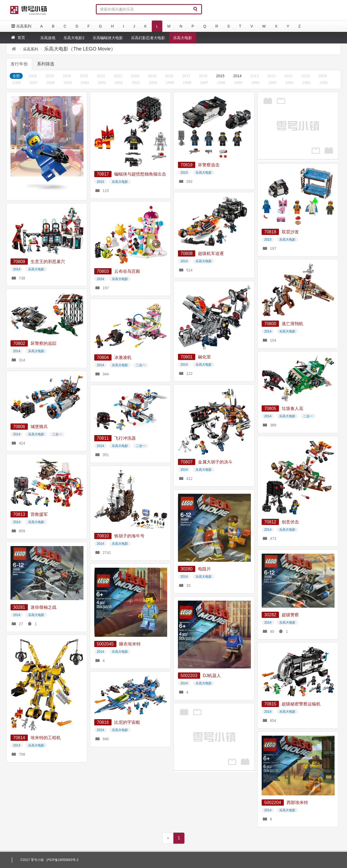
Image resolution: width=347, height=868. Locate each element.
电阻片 (204, 569)
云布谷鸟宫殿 (127, 271)
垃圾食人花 (292, 408)
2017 (186, 76)
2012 (272, 76)
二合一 (141, 365)
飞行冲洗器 (125, 438)
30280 (187, 569)
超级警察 (290, 615)
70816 (103, 722)
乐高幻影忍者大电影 (148, 38)
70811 (103, 438)
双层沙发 (290, 232)
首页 (18, 37)
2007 (34, 83)
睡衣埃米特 (130, 644)
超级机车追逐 (211, 253)
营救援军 (39, 514)
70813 (19, 514)
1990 (323, 83)
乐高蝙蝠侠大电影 (108, 38)
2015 (220, 76)
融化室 (204, 357)
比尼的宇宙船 (127, 722)
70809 (19, 262)
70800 (270, 324)
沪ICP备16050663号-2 (62, 860)
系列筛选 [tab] (46, 64)
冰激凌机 (123, 357)
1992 (289, 83)
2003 (102, 83)
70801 (187, 357)
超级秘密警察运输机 (301, 704)
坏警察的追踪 (43, 343)
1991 (306, 83)
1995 (238, 83)
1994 (255, 83)
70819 (187, 165)
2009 (323, 76)
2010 (306, 76)
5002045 (105, 644)
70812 (270, 522)
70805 (270, 408)
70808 (187, 253)
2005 (68, 83)
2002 (119, 83)
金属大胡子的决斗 (215, 462)
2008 (17, 83)
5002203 (189, 676)
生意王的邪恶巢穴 (48, 262)
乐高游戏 (48, 38)
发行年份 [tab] (19, 64)
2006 (51, 83)
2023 (84, 76)
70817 (103, 174)
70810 (103, 536)
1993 (272, 83)
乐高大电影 (183, 38)
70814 (19, 738)
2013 (255, 76)
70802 (19, 343)
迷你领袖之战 (43, 607)
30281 (19, 607)
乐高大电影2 (74, 38)
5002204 (273, 803)
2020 (135, 76)
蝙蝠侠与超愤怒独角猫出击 (140, 174)
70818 (270, 232)
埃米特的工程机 (46, 738)
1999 (170, 83)
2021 (118, 76)
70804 (103, 357)
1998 (187, 83)
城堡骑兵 (39, 427)
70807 (187, 462)
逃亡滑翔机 (292, 324)
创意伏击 (290, 522)
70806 (19, 427)
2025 (50, 76)
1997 (204, 83)
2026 (33, 76)
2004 (85, 83)
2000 (153, 83)
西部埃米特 (297, 803)
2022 (101, 76)
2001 (136, 83)
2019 (152, 76)
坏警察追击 (209, 165)
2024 (67, 76)
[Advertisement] (298, 126)
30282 (270, 615)
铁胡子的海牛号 (129, 536)
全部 (16, 76)
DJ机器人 (212, 676)
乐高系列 (21, 26)
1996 (221, 83)
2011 (289, 76)
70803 (103, 271)
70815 (270, 704)
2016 (203, 76)
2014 (237, 76)
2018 (169, 76)
